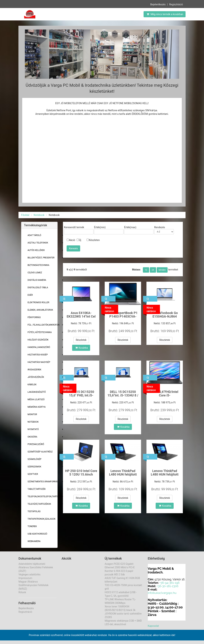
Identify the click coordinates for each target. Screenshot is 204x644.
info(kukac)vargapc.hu (162, 593)
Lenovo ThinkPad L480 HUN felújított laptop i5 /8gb (165, 474)
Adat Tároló (34, 235)
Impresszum (25, 578)
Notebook (39, 215)
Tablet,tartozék (37, 489)
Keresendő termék (74, 227)
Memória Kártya (37, 407)
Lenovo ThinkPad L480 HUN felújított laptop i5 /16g (123, 474)
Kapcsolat (153, 626)
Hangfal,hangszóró (39, 347)
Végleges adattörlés (29, 575)
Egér (30, 295)
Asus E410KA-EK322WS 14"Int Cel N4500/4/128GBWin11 (81, 316)
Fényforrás (34, 317)
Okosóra (32, 437)
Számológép (34, 459)
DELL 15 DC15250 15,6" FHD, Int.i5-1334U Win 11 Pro (81, 395)
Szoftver (33, 474)
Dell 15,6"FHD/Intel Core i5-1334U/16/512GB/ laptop (165, 397)
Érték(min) (100, 227)
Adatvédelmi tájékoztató (32, 564)
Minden (162, 270)
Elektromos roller (38, 302)
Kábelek (32, 385)
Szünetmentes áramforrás (43, 482)
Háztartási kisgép (38, 355)
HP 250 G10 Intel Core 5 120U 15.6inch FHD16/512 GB (81, 474)
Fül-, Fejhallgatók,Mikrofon (43, 325)
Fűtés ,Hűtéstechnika (40, 332)
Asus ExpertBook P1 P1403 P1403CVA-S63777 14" (123, 316)
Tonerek (32, 526)
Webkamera (34, 541)
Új (79, 240)
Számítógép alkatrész (40, 452)
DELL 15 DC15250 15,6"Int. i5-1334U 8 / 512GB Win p (123, 395)
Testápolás (34, 511)
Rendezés (160, 227)
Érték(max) (130, 227)
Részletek (81, 340)
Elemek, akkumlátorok (40, 310)
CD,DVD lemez (35, 273)
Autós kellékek (36, 250)
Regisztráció (176, 4)
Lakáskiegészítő (37, 392)
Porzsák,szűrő (36, 444)
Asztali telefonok (38, 243)
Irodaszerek (34, 370)
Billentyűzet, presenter (41, 258)
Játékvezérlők (36, 377)
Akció (71, 240)
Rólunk (22, 592)
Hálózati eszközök (38, 340)
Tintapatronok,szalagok (41, 519)
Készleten (93, 240)
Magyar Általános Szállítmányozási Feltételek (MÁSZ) (33, 585)
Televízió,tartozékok (39, 504)
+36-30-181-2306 (168, 586)
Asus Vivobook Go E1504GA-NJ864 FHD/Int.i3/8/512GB (165, 316)
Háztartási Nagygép (39, 362)
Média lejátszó (36, 399)
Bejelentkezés (158, 4)
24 (153, 270)
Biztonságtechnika (38, 265)
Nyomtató (33, 429)
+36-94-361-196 (169, 583)
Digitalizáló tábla (38, 288)
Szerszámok (34, 467)
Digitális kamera (37, 280)
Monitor (32, 414)
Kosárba (82, 348)
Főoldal (25, 215)
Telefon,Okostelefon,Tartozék (45, 497)
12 (146, 270)
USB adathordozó (37, 534)
